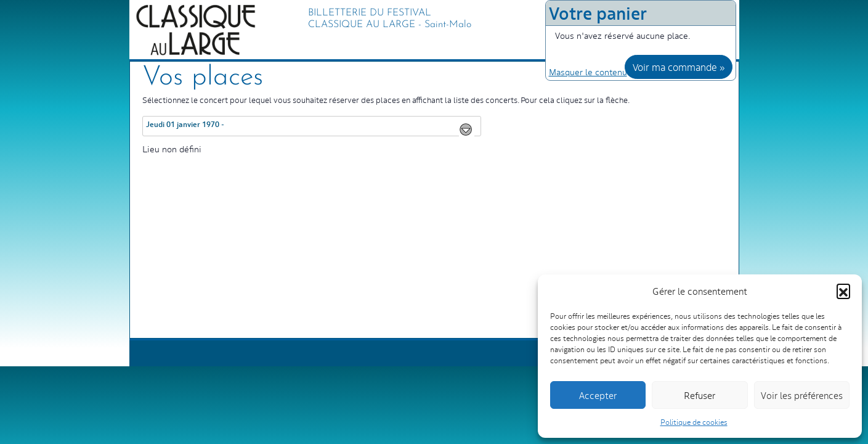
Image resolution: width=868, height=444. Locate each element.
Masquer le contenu (588, 72)
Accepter (598, 395)
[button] (843, 290)
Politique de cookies (694, 422)
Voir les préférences (802, 395)
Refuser (700, 395)
